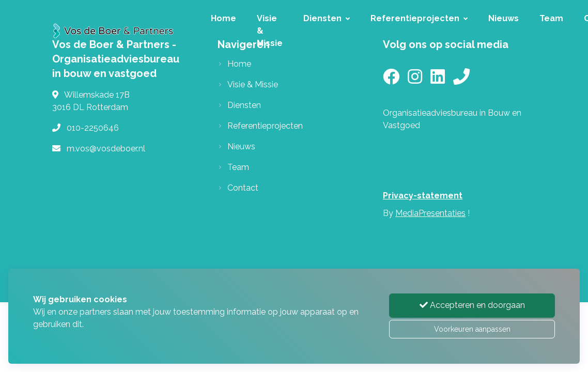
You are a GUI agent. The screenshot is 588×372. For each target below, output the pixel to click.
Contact (243, 188)
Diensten (327, 18)
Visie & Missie (270, 31)
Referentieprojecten (419, 18)
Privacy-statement (423, 196)
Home (223, 18)
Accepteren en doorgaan (472, 305)
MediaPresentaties (430, 213)
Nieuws (504, 18)
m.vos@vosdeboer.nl (106, 149)
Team (551, 18)
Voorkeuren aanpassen (472, 329)
